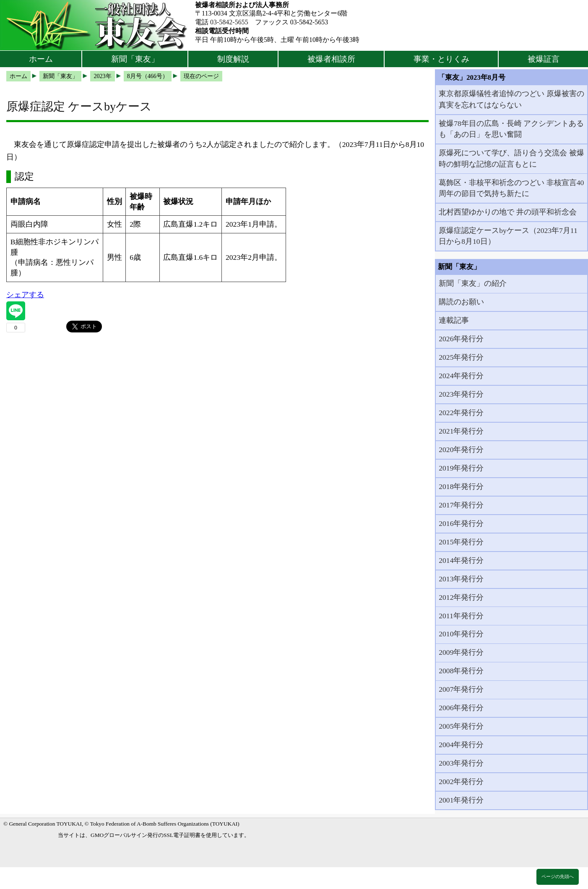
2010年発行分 (461, 634)
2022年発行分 (461, 413)
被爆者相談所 (331, 59)
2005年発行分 (461, 726)
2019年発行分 (461, 468)
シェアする (25, 295)
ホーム (41, 59)
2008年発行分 (461, 671)
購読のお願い (461, 302)
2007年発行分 (461, 689)
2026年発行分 (461, 339)
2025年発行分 (461, 357)
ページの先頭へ (558, 876)
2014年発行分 (461, 560)
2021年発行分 (461, 431)
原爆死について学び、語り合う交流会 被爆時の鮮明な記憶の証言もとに (511, 158)
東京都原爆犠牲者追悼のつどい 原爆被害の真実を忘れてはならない (511, 99)
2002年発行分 (461, 782)
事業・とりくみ (441, 59)
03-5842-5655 (229, 22)
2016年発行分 (461, 523)
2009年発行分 (461, 652)
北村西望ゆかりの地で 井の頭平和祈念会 (507, 212)
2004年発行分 (461, 745)
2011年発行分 (461, 616)
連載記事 (454, 320)
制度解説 (233, 59)
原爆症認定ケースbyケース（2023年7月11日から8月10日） (508, 236)
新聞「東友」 (135, 59)
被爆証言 (544, 59)
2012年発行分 (461, 597)
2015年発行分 (461, 542)
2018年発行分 (461, 486)
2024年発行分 (461, 376)
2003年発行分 (461, 763)
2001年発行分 (461, 800)
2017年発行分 (461, 505)
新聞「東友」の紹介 (473, 283)
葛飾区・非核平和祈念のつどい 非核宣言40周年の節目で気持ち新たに (511, 188)
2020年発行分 (461, 450)
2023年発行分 (461, 394)
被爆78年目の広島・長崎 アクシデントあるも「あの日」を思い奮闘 (511, 129)
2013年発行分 (461, 579)
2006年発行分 (461, 708)
